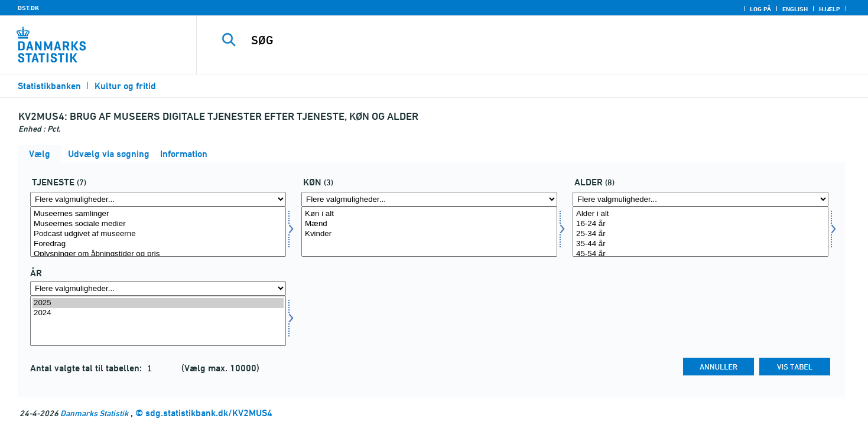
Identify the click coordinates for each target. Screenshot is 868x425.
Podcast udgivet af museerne (158, 234)
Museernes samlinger (158, 214)
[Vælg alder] (700, 232)
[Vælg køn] (429, 232)
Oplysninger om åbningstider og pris (158, 254)
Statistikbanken (49, 86)
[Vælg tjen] (158, 232)
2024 (158, 313)
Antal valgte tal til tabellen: (87, 368)
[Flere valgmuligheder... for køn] (429, 199)
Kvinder (429, 234)
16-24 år (700, 224)
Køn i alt (429, 214)
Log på (760, 9)
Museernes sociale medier (158, 224)
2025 (158, 303)
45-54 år (700, 254)
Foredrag (158, 244)
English (795, 9)
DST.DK (28, 8)
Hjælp (830, 9)
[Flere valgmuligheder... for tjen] (158, 199)
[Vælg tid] (158, 321)
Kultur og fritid (125, 86)
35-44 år (700, 244)
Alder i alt (700, 214)
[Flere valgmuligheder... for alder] (700, 199)
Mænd (429, 224)
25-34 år (700, 234)
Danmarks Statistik (94, 413)
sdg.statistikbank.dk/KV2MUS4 (209, 413)
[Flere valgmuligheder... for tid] (158, 288)
